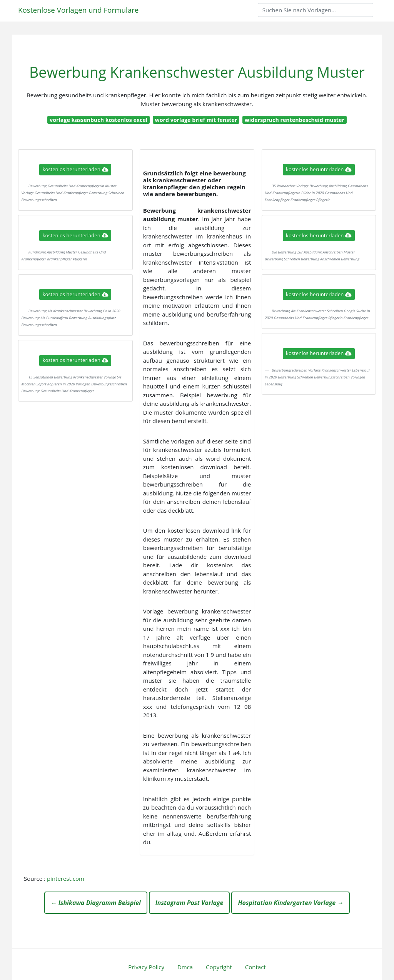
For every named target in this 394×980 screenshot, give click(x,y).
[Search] (316, 10)
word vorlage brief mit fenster (196, 120)
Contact (255, 967)
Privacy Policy (146, 967)
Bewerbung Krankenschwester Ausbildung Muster (197, 72)
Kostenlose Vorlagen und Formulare (78, 10)
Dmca (185, 967)
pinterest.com (66, 878)
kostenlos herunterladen (75, 169)
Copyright (219, 967)
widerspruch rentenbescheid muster (295, 120)
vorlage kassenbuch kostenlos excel (98, 120)
